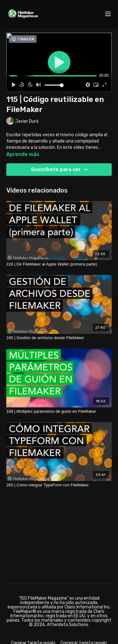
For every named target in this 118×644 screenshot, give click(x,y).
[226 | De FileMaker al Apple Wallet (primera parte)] (59, 264)
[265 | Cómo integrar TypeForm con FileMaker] (59, 485)
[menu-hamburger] (108, 14)
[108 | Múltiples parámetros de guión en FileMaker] (59, 412)
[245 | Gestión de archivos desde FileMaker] (59, 338)
